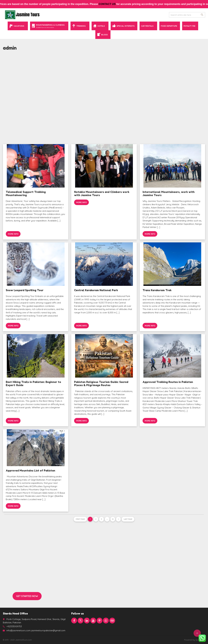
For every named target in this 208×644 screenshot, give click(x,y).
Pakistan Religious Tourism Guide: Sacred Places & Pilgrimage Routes (101, 384)
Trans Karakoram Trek (157, 290)
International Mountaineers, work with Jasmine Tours (169, 193)
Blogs (104, 35)
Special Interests (126, 26)
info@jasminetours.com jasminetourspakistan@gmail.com (36, 630)
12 (113, 519)
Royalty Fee (189, 26)
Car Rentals (147, 26)
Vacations (19, 26)
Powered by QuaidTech (195, 640)
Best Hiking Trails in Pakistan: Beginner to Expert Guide (33, 384)
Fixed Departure (169, 26)
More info (13, 234)
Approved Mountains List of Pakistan (30, 470)
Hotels (101, 26)
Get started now (27, 596)
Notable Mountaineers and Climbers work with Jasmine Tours (102, 193)
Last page (128, 519)
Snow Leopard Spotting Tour (25, 290)
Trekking (81, 26)
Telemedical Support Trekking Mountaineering (26, 193)
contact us (111, 4)
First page (80, 519)
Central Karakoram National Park (96, 290)
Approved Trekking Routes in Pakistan (168, 382)
